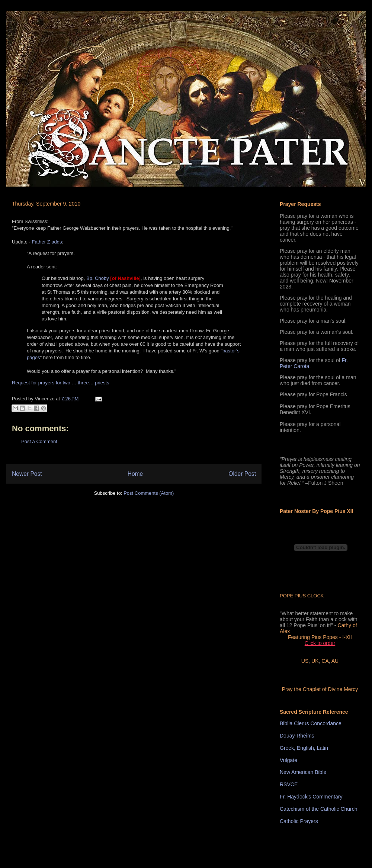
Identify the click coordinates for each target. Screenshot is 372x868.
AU (335, 661)
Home (135, 474)
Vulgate (288, 760)
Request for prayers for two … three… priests (61, 383)
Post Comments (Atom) (149, 493)
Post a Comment (39, 441)
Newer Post (27, 474)
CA (325, 661)
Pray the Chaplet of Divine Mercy (320, 689)
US (305, 661)
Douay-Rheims (297, 736)
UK (315, 661)
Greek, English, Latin (304, 748)
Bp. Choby (98, 278)
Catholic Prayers (299, 821)
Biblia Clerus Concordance (311, 723)
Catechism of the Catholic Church (319, 809)
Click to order (320, 643)
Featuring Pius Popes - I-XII (320, 637)
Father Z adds (47, 242)
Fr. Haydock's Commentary (311, 797)
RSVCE (289, 784)
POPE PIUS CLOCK (302, 596)
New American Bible (303, 772)
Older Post (242, 474)
